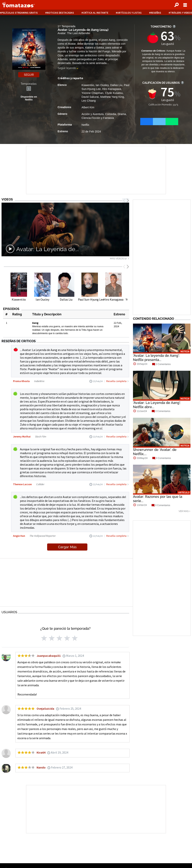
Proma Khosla (21, 381)
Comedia (111, 114)
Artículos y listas (129, 13)
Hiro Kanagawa (112, 89)
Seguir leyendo (67, 68)
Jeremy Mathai (22, 436)
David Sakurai (90, 97)
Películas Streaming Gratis (20, 13)
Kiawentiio (88, 85)
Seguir (29, 75)
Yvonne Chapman (93, 93)
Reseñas (156, 13)
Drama (122, 114)
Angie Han (19, 536)
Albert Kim (88, 107)
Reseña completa (116, 381)
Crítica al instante (96, 13)
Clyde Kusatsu (114, 93)
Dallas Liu (116, 85)
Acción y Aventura (93, 114)
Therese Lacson (22, 484)
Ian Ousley (102, 85)
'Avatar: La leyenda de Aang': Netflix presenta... (156, 358)
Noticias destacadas (60, 13)
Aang (35, 323)
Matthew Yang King (112, 97)
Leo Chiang (89, 101)
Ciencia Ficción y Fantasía (98, 118)
